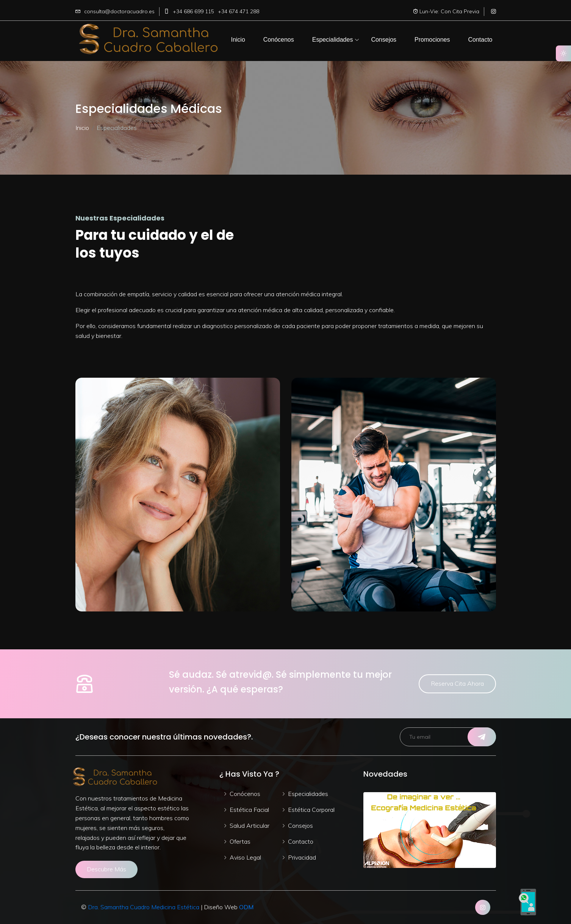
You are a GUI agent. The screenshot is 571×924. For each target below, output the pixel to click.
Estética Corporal (311, 810)
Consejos (300, 826)
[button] (238, 40)
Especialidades (308, 794)
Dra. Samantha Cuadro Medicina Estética (144, 907)
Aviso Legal (245, 857)
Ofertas (240, 841)
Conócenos (245, 794)
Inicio (82, 128)
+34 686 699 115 (193, 11)
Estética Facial (249, 810)
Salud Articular (250, 826)
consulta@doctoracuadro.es (119, 11)
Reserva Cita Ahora (457, 683)
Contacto (301, 841)
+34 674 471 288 (239, 11)
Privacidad (302, 857)
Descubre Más (106, 869)
